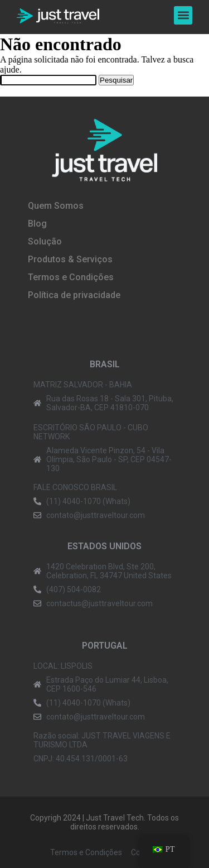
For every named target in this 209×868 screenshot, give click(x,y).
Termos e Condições (71, 277)
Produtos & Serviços (70, 259)
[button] (183, 15)
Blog (37, 224)
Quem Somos (56, 206)
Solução (45, 241)
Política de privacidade (74, 295)
